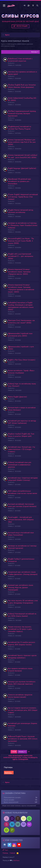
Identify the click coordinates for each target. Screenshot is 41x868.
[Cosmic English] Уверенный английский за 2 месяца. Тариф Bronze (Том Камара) (23, 197)
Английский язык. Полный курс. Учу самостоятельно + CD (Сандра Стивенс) (22, 449)
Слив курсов (5, 864)
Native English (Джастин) (17, 397)
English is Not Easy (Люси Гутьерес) (22, 360)
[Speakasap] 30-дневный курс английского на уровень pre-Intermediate (20, 182)
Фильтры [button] (34, 52)
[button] (4, 6)
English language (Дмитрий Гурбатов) (22, 168)
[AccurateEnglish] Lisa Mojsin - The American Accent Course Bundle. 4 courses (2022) (21, 241)
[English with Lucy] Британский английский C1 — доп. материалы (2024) (21, 256)
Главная (12, 853)
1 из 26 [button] (14, 752)
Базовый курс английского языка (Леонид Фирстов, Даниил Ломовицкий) (20, 588)
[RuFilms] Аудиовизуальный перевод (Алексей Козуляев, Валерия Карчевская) (22, 114)
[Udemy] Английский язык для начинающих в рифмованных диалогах (20, 465)
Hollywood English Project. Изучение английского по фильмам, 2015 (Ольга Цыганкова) (23, 739)
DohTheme (17, 861)
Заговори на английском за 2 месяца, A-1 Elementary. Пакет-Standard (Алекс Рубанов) (23, 226)
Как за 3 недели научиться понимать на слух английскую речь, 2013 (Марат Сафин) (23, 710)
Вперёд (22, 752)
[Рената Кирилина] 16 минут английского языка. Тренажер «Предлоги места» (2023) (19, 272)
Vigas (5, 850)
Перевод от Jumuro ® (8, 857)
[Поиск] (37, 6)
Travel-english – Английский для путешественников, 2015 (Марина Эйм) (21, 520)
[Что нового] (33, 6)
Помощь (5, 853)
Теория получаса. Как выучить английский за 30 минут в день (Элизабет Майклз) (20, 629)
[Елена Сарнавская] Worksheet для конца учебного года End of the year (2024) (22, 142)
